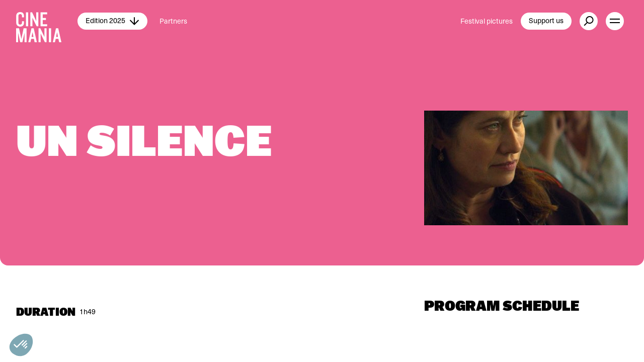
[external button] (589, 21)
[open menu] (615, 21)
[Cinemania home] (47, 21)
